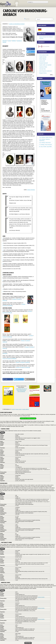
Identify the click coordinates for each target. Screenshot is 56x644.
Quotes (9, 41)
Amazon (14, 299)
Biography (5, 41)
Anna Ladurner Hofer (44, 55)
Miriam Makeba (43, 59)
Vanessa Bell (42, 61)
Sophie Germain (43, 57)
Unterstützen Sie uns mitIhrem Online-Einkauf (21, 390)
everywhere (27, 19)
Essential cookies (5, 429)
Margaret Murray (43, 73)
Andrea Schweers (31, 190)
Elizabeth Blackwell (44, 63)
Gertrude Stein (42, 69)
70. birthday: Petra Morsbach (46, 145)
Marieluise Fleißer (43, 67)
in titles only (27, 20)
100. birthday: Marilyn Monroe (46, 137)
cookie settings (26, 409)
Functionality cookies (6, 542)
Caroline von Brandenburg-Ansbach (17, 24)
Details (2, 432)
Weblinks (14, 41)
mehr (51, 75)
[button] (31, 49)
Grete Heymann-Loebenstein (46, 71)
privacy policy (19, 409)
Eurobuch (19, 299)
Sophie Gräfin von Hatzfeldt (45, 65)
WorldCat (5, 300)
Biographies (5, 24)
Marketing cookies (5, 583)
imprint (13, 409)
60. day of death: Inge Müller (45, 147)
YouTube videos (4, 483)
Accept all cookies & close (28, 418)
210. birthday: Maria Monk (45, 143)
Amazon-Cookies (41, 597)
